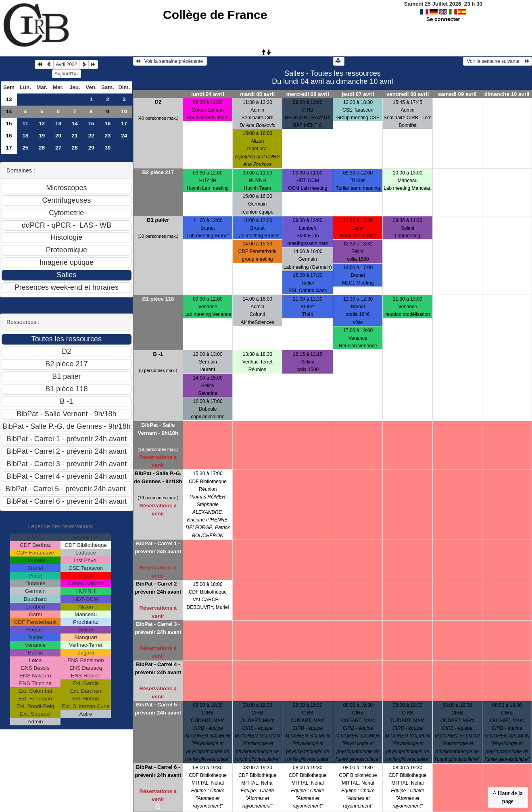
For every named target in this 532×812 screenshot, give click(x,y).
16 (107, 124)
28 (75, 148)
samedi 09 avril (457, 94)
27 (58, 148)
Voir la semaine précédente (170, 61)
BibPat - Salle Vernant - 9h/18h (158, 429)
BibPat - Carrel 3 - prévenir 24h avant (158, 628)
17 (124, 124)
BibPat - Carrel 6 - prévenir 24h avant (158, 771)
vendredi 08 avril (408, 94)
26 (42, 148)
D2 (158, 102)
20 (58, 136)
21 (75, 136)
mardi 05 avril (257, 94)
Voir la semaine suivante (498, 61)
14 (9, 111)
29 (91, 148)
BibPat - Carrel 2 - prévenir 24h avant (158, 588)
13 (9, 99)
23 (107, 136)
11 (25, 124)
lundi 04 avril (208, 94)
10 (124, 111)
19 (42, 136)
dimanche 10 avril (507, 94)
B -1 (158, 354)
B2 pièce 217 (158, 172)
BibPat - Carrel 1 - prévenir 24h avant (158, 547)
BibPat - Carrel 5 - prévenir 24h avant (158, 709)
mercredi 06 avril (308, 94)
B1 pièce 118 (158, 299)
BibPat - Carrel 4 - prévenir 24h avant (158, 668)
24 (124, 136)
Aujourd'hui (67, 74)
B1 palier (158, 220)
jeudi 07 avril (358, 94)
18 (25, 136)
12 (42, 124)
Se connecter (443, 19)
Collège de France (215, 15)
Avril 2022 (66, 64)
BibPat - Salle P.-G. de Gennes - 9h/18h (158, 477)
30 (107, 148)
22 (91, 136)
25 (25, 148)
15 (9, 124)
